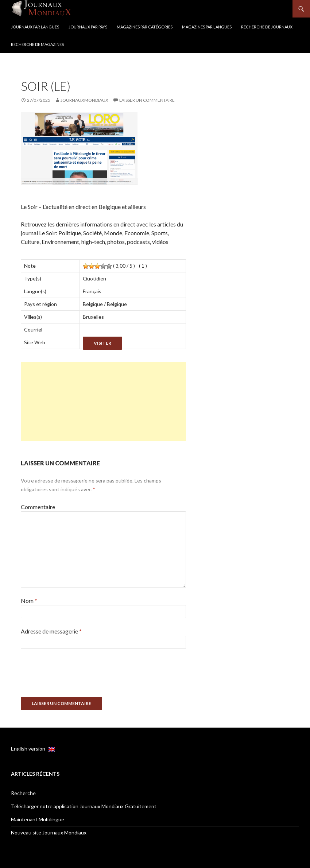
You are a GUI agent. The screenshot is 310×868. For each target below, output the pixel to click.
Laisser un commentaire (147, 100)
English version (33, 749)
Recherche (23, 793)
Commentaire (38, 507)
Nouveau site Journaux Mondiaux (49, 832)
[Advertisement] (103, 402)
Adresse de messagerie (51, 631)
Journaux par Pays (88, 27)
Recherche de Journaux (267, 27)
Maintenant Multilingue (38, 819)
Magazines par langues (207, 27)
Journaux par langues (35, 27)
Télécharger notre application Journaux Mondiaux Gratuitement (84, 806)
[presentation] (76, 675)
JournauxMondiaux (84, 100)
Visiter (102, 343)
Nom (29, 600)
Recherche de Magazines (37, 44)
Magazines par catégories (145, 27)
